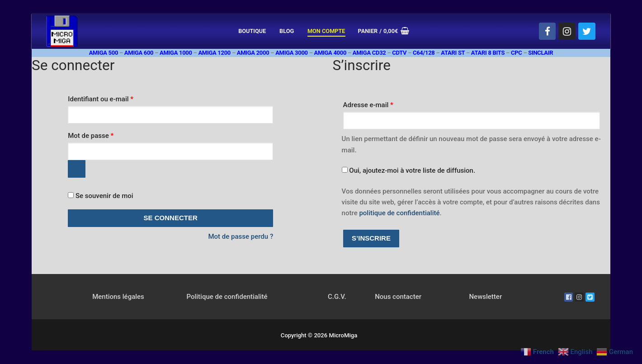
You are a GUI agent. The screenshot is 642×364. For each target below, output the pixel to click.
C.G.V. (337, 297)
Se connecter (171, 218)
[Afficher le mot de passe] (77, 169)
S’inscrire (371, 238)
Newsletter (485, 297)
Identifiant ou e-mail (117, 98)
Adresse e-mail (385, 104)
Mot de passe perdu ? (241, 236)
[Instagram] (567, 31)
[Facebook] (548, 31)
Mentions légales (118, 297)
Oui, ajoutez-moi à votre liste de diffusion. (409, 170)
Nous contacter (398, 297)
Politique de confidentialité (227, 297)
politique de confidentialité (399, 213)
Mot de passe (107, 134)
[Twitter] (587, 31)
